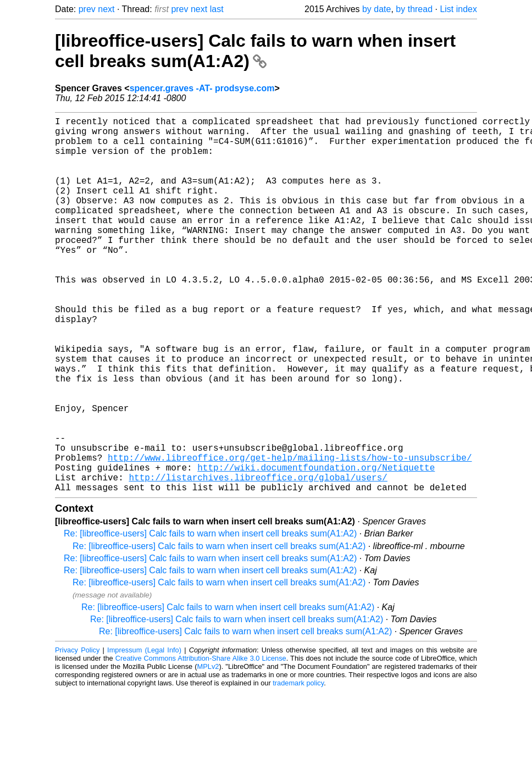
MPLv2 (208, 750)
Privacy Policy (77, 734)
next (106, 9)
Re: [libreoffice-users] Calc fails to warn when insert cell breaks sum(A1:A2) (210, 617)
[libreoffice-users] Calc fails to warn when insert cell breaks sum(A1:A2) (255, 51)
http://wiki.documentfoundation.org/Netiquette (316, 546)
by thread (414, 9)
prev (87, 9)
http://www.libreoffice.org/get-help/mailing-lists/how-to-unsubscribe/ (290, 534)
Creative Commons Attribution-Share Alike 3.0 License (201, 742)
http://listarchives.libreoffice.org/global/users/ (258, 558)
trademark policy (298, 766)
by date (376, 9)
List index (458, 9)
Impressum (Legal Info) (144, 734)
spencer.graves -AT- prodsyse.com (202, 88)
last (217, 9)
